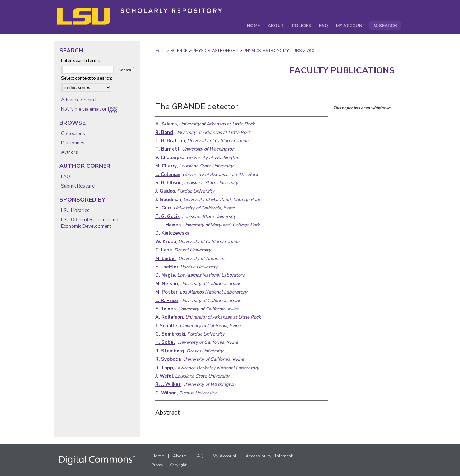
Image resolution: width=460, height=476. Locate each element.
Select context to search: (87, 78)
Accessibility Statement (269, 456)
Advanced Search (79, 100)
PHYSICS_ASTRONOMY (215, 51)
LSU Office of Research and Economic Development (90, 223)
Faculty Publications (342, 70)
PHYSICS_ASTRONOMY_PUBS (272, 51)
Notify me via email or (89, 109)
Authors (70, 152)
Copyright (178, 465)
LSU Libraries (75, 211)
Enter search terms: (81, 61)
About (179, 456)
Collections (73, 134)
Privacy (157, 465)
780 (310, 51)
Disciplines (73, 143)
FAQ (66, 177)
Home (160, 51)
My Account (225, 456)
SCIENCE (179, 51)
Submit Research (79, 186)
